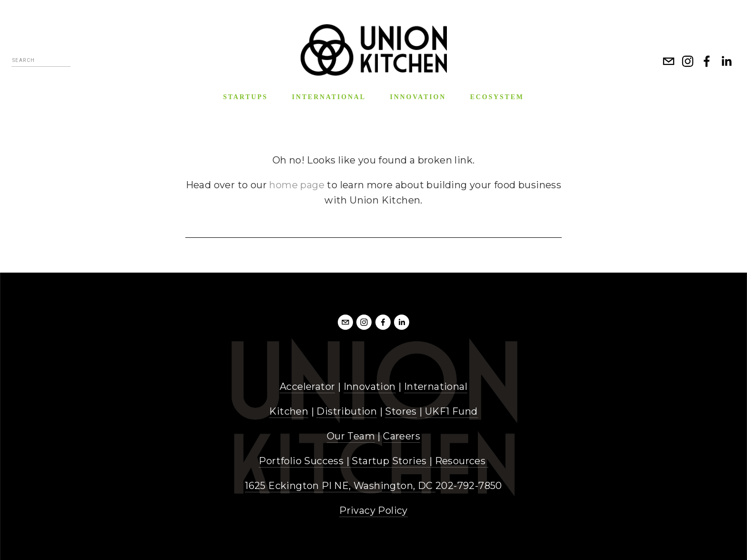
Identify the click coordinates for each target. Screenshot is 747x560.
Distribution (347, 411)
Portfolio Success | (305, 461)
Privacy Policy (373, 510)
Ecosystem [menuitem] (497, 97)
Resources (460, 461)
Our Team (351, 436)
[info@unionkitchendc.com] (345, 322)
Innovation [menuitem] (418, 97)
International (436, 387)
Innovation (370, 387)
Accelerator (307, 387)
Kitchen (289, 411)
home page (297, 185)
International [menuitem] (329, 97)
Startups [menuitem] (245, 97)
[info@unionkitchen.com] (669, 61)
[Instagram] (688, 61)
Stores (401, 411)
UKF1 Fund (451, 411)
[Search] (41, 62)
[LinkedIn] (726, 61)
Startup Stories (389, 461)
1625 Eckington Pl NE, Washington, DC (340, 486)
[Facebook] (707, 61)
